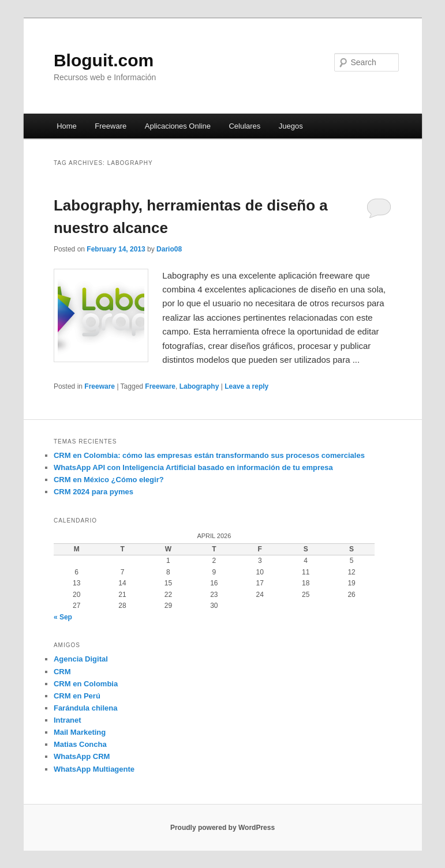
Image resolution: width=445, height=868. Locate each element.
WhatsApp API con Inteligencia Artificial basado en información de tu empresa (193, 467)
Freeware (111, 126)
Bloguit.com (104, 60)
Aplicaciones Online (178, 126)
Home (67, 126)
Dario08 (169, 249)
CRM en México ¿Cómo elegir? (109, 480)
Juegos (291, 126)
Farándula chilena (86, 708)
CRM (62, 672)
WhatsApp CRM (82, 756)
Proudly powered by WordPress (222, 828)
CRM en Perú (77, 696)
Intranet (68, 720)
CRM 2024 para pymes (94, 492)
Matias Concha (80, 744)
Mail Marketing (80, 732)
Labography (199, 386)
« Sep (63, 617)
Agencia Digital (81, 659)
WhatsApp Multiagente (94, 769)
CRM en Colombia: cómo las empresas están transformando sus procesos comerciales (209, 455)
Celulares (244, 126)
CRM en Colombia (86, 684)
